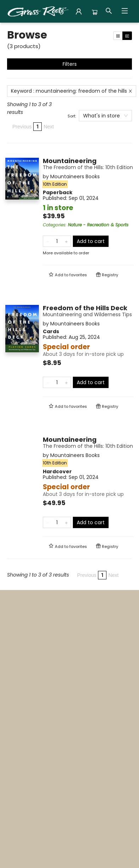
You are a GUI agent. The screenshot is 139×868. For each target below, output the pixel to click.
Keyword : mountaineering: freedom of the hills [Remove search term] (72, 91)
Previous (22, 127)
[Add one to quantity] (66, 241)
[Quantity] (57, 241)
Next (49, 127)
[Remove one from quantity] (48, 241)
